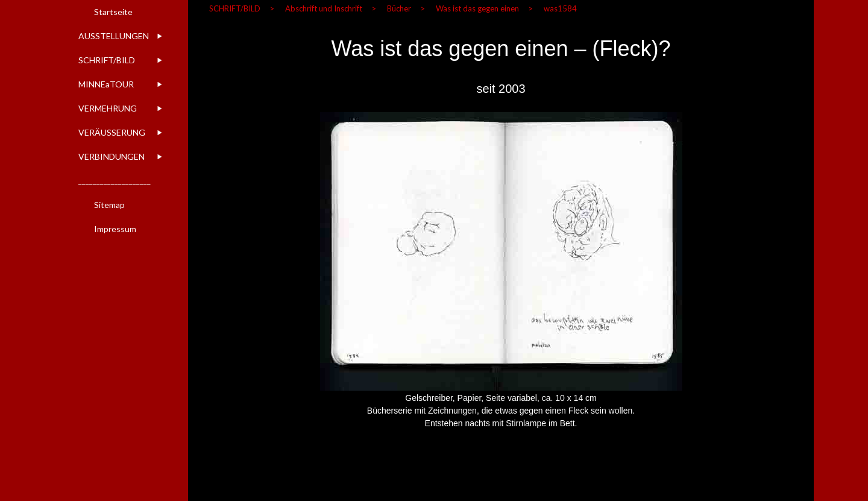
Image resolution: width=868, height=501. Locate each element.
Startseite (113, 12)
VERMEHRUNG (108, 108)
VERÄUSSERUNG (112, 132)
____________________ (115, 181)
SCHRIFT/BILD (107, 60)
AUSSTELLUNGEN (114, 36)
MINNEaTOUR (106, 84)
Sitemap (109, 205)
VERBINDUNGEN (112, 156)
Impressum (115, 229)
